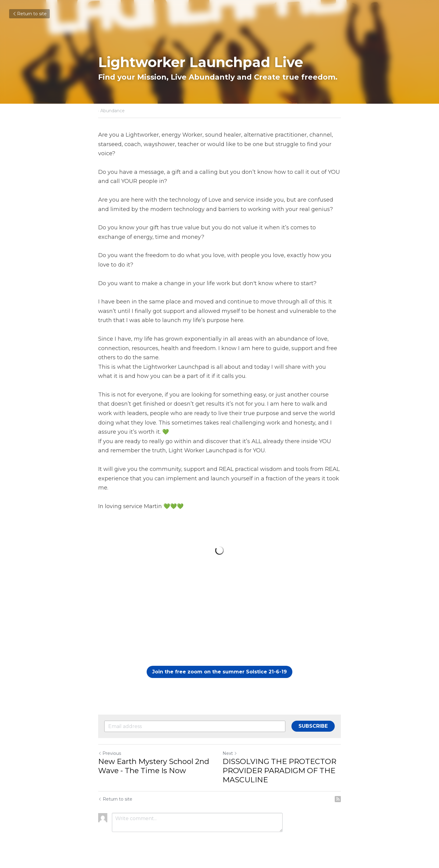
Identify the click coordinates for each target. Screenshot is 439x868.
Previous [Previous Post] (110, 753)
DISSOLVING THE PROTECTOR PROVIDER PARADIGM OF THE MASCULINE (279, 771)
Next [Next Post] (230, 753)
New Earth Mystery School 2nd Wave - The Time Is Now (154, 766)
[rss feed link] (338, 799)
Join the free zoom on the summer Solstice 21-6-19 (220, 672)
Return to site (29, 14)
